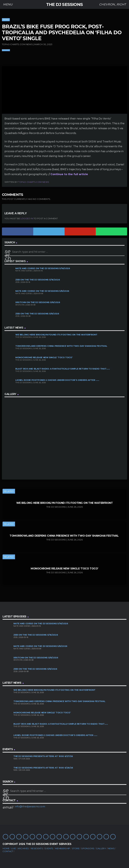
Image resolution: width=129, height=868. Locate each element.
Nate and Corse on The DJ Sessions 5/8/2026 (42, 291)
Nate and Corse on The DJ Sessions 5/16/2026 (43, 268)
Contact (8, 851)
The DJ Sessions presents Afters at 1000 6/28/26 (43, 768)
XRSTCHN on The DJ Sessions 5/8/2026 (38, 302)
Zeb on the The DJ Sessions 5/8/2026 (37, 314)
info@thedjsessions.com (30, 806)
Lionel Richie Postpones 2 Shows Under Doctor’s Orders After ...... (57, 380)
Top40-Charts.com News (34, 182)
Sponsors (88, 848)
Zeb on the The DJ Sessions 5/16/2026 (38, 280)
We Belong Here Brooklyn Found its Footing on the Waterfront (56, 335)
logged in (27, 218)
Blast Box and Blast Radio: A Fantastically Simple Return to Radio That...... (63, 369)
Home (6, 848)
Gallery (101, 848)
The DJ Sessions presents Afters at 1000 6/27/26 (43, 756)
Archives (23, 848)
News (6, 20)
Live (14, 848)
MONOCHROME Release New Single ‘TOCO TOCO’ (44, 357)
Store (76, 848)
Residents (37, 848)
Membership (63, 848)
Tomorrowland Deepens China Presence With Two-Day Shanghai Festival (62, 346)
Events (49, 848)
